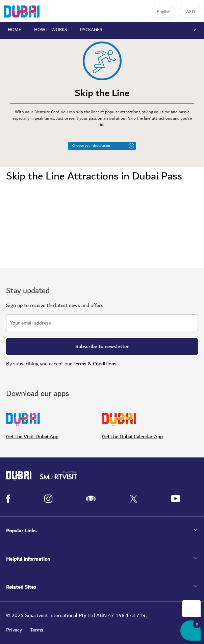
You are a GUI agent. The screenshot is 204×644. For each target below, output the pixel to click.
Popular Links (21, 531)
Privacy (14, 630)
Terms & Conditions (95, 364)
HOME (15, 30)
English (164, 12)
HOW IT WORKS (51, 30)
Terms (37, 630)
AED (190, 12)
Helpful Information (28, 559)
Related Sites (21, 587)
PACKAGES (91, 30)
